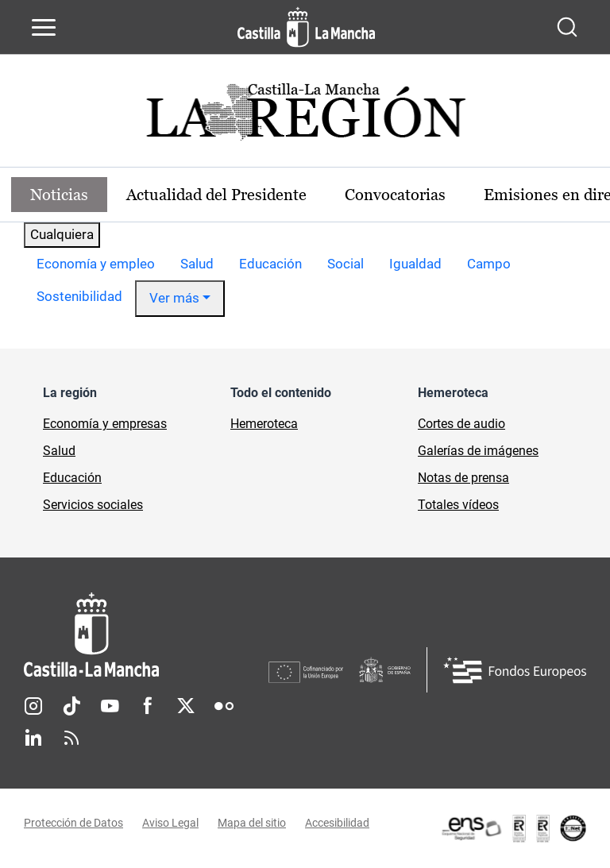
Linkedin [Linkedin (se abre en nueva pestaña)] (33, 738)
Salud (197, 264)
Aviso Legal (170, 823)
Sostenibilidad (79, 296)
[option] (96, 264)
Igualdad (415, 264)
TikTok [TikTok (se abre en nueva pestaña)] (71, 706)
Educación (270, 264)
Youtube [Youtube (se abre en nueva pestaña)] (110, 706)
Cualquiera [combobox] (62, 234)
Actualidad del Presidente (216, 195)
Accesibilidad (337, 823)
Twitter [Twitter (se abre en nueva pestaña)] (186, 706)
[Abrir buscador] (567, 27)
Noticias (59, 195)
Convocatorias (395, 195)
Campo (489, 264)
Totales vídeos (458, 505)
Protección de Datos (73, 823)
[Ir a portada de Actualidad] (305, 116)
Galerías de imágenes (478, 451)
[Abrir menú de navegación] (44, 27)
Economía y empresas (105, 424)
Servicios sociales (93, 505)
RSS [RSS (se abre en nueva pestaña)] (71, 738)
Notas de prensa (463, 478)
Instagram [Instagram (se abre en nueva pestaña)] (33, 706)
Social (346, 264)
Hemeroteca (264, 424)
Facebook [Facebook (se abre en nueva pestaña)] (148, 706)
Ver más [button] (174, 298)
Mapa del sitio (252, 823)
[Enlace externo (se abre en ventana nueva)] (513, 828)
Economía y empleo (96, 264)
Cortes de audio (461, 424)
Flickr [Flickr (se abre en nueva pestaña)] (224, 706)
